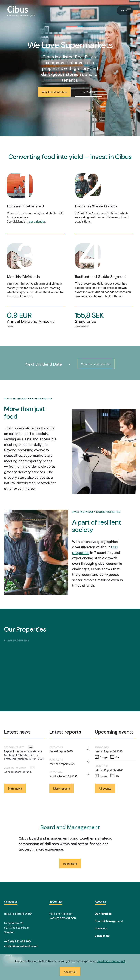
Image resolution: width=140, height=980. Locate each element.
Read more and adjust (111, 961)
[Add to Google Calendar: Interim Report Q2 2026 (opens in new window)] (101, 776)
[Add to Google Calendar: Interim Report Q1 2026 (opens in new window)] (101, 757)
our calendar (37, 221)
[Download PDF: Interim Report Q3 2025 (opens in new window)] (88, 774)
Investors (101, 928)
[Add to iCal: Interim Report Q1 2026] (115, 757)
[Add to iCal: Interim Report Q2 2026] (115, 776)
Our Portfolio (103, 913)
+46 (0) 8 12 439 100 (63, 918)
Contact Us (102, 936)
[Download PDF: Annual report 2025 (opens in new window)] (88, 749)
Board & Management (109, 921)
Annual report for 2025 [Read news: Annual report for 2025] (18, 772)
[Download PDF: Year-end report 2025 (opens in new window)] (88, 761)
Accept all (70, 972)
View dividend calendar (96, 364)
